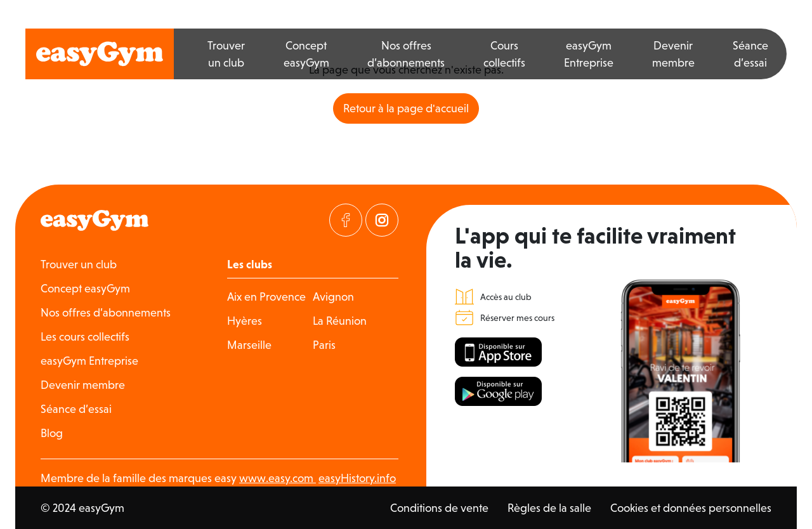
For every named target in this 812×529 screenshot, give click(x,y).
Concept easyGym (306, 54)
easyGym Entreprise (589, 54)
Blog (52, 433)
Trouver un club (226, 54)
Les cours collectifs (85, 336)
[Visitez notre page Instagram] (382, 220)
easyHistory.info (357, 478)
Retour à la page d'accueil (406, 108)
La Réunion (340, 321)
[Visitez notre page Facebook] (346, 220)
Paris (324, 345)
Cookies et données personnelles (691, 508)
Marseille (249, 345)
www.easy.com (278, 478)
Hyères (245, 321)
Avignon (333, 297)
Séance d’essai (750, 54)
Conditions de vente (439, 508)
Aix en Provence (266, 297)
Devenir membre (673, 54)
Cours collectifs (504, 54)
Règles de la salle (549, 508)
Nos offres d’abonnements (406, 54)
